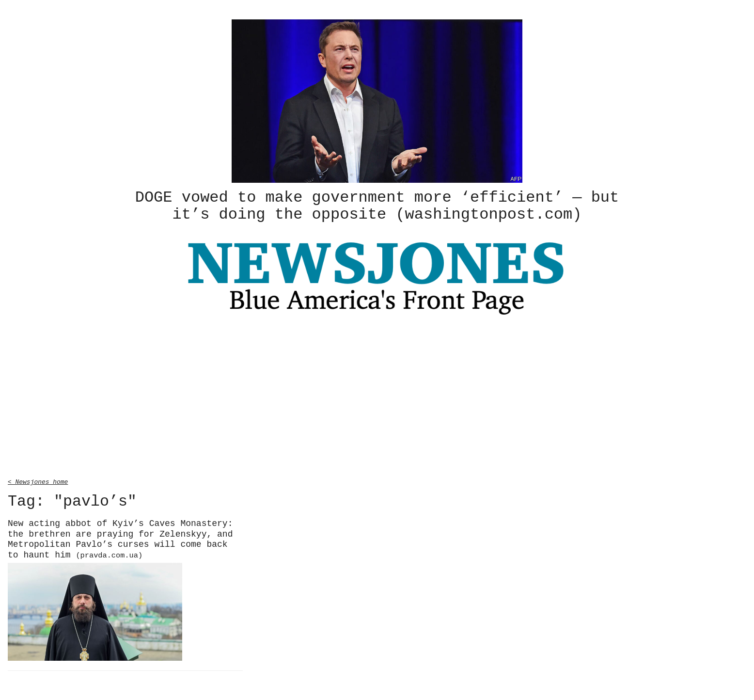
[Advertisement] (377, 397)
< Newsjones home (38, 480)
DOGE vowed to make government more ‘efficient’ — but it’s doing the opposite (377, 205)
